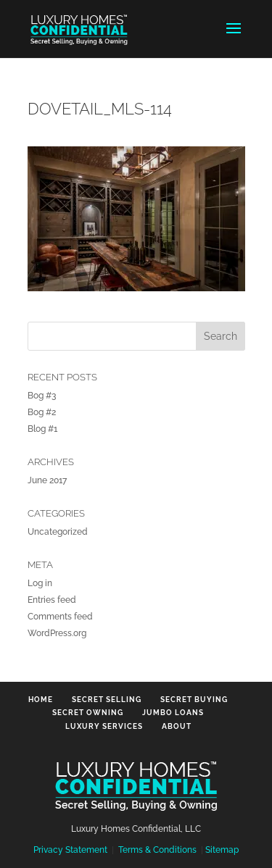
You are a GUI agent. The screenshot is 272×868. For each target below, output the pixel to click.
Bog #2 (42, 412)
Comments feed (60, 617)
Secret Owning (88, 713)
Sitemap (222, 850)
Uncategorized (58, 532)
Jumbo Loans (173, 713)
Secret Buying (194, 700)
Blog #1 (42, 429)
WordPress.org (57, 633)
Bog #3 (42, 396)
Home (41, 700)
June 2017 (47, 480)
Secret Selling (107, 700)
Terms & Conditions (157, 850)
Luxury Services (104, 726)
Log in (40, 583)
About (177, 726)
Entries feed (52, 600)
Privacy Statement (70, 850)
